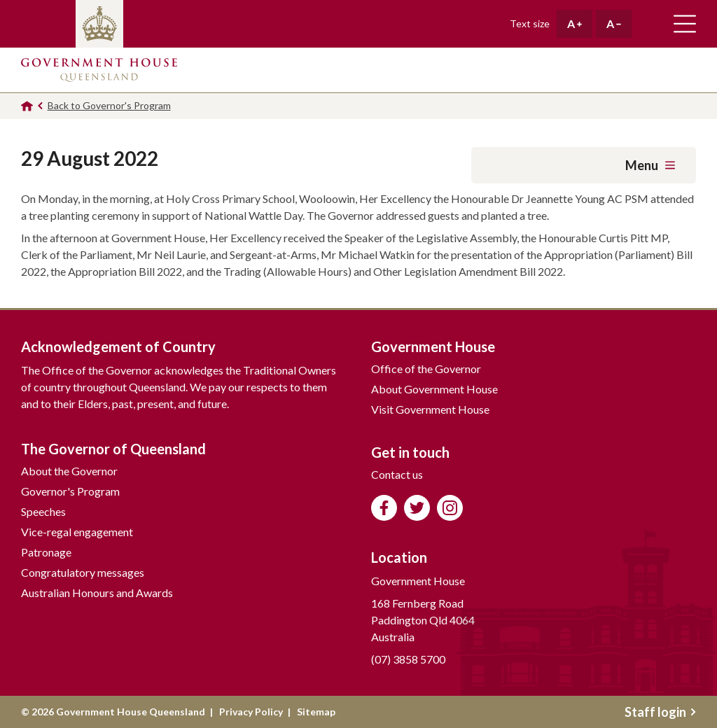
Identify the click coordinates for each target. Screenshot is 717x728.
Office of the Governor (426, 369)
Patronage (46, 552)
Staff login (660, 712)
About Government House (434, 389)
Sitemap (316, 712)
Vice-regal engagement (77, 532)
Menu (650, 165)
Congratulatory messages (83, 572)
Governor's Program (70, 491)
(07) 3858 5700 (408, 659)
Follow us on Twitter (417, 508)
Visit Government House (430, 409)
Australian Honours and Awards (97, 593)
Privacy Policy (251, 712)
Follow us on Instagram (450, 508)
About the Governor (69, 471)
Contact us (397, 474)
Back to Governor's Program (109, 105)
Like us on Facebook (384, 508)
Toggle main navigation (685, 24)
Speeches (43, 511)
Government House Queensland (99, 70)
